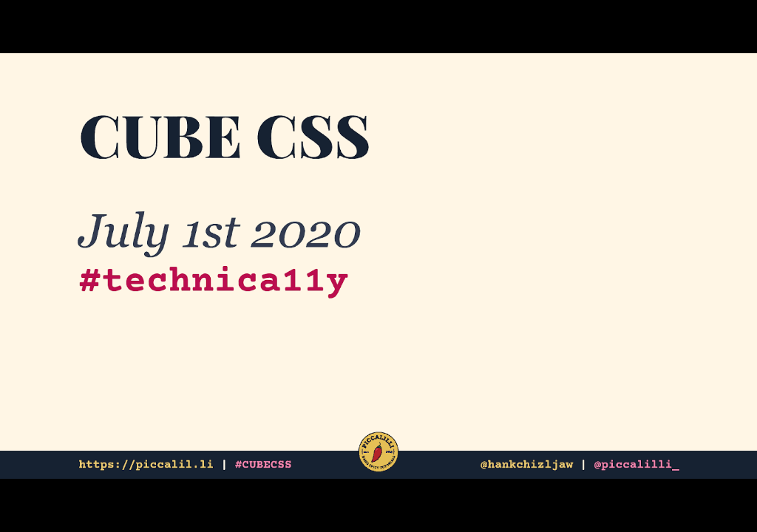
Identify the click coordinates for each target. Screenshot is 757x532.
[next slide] (731, 499)
